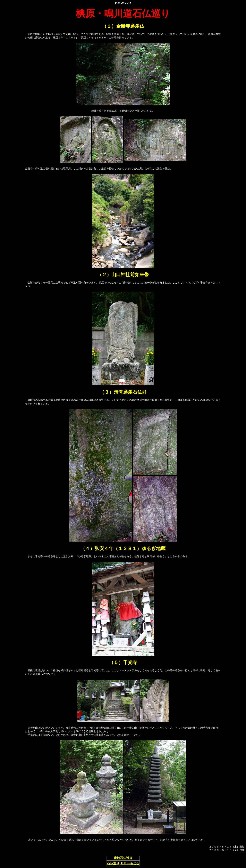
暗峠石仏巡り (123, 858)
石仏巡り (113, 863)
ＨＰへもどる (130, 863)
